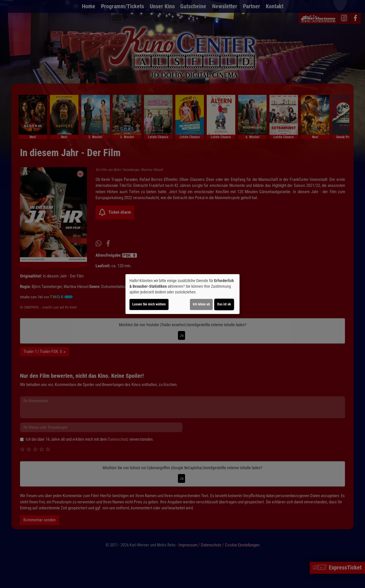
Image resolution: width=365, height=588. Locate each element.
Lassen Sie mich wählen (149, 304)
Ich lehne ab (201, 304)
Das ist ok (224, 304)
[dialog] (182, 294)
